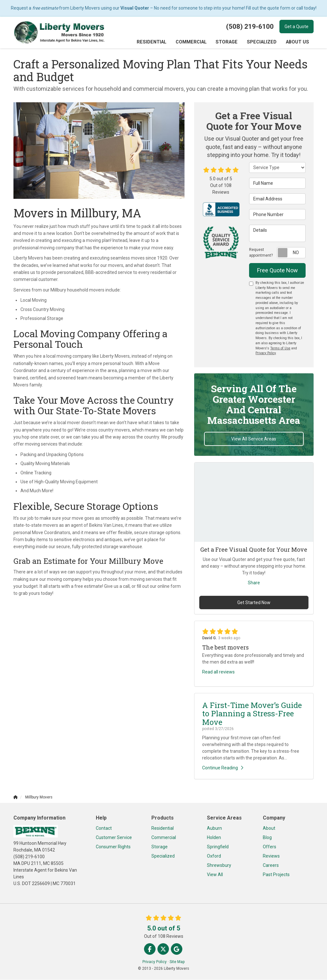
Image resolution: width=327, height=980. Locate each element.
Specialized (163, 856)
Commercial (164, 838)
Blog (267, 838)
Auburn (214, 828)
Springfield (218, 847)
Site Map (177, 962)
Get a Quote (297, 27)
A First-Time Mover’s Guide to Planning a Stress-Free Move (252, 714)
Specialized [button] (262, 42)
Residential (163, 828)
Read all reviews (218, 672)
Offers (270, 847)
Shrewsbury (219, 866)
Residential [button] (154, 42)
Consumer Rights (113, 847)
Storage (160, 847)
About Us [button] (298, 42)
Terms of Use (280, 349)
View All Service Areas (254, 439)
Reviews (271, 856)
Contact (104, 828)
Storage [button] (228, 42)
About (269, 828)
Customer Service (114, 838)
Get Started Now (254, 603)
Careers (271, 866)
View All (215, 875)
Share (254, 583)
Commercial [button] (193, 42)
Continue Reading (223, 768)
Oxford (214, 856)
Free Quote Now (278, 271)
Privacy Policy (266, 353)
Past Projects (276, 875)
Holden (214, 838)
